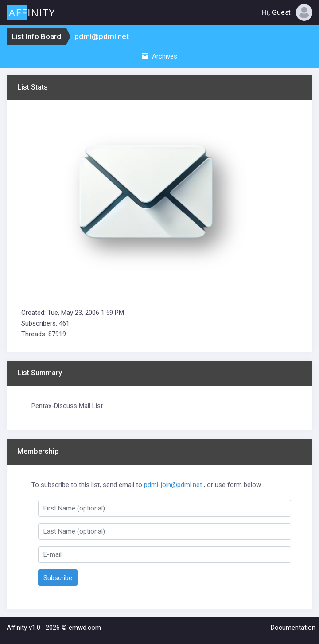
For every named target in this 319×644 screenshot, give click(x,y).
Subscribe (58, 578)
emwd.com (85, 628)
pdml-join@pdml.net (173, 485)
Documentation (293, 628)
